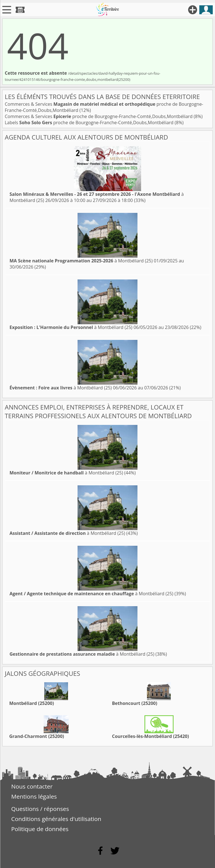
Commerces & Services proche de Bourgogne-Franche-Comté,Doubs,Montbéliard (99, 116)
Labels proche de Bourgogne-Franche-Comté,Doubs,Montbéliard (90, 123)
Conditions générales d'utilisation (56, 819)
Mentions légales (34, 796)
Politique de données (40, 829)
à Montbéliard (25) (81, 261)
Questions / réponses (40, 809)
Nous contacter (32, 786)
